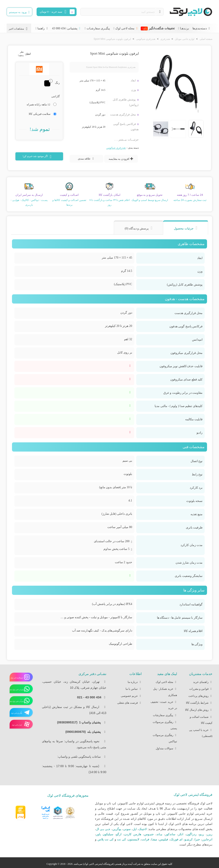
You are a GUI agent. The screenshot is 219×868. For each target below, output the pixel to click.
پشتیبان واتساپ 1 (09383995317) (80, 722)
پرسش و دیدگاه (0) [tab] (137, 228)
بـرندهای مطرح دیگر (200, 844)
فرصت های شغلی (129, 703)
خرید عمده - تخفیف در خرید (164, 704)
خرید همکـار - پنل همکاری (165, 691)
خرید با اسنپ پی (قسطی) (201, 732)
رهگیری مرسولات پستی (165, 724)
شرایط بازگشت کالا (199, 703)
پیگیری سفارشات (165, 715)
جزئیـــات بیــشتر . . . (127, 140)
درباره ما (135, 682)
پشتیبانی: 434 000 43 (67, 28)
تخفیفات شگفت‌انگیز (158, 28)
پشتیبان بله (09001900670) (84, 732)
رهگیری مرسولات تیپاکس (165, 738)
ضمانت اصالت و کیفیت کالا (201, 719)
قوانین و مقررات (201, 689)
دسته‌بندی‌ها (202, 28)
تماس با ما (134, 689)
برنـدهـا (185, 28)
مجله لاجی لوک (127, 28)
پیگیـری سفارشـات (98, 28)
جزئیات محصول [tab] (184, 228)
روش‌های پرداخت (200, 696)
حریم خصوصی (131, 696)
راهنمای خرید (203, 682)
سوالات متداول (166, 749)
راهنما (43, 28)
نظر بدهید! (21, 54)
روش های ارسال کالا (199, 710)
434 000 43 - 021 (89, 697)
